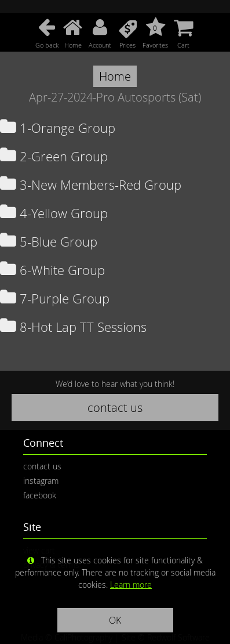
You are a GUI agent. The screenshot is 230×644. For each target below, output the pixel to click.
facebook (40, 495)
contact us (115, 408)
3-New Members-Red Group (91, 185)
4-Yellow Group (54, 213)
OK (115, 620)
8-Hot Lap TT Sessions (73, 327)
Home (115, 76)
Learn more (131, 585)
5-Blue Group (49, 242)
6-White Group (52, 270)
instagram (41, 481)
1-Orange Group (58, 128)
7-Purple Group (55, 299)
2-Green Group (54, 156)
